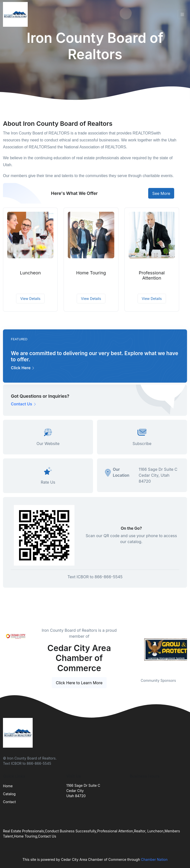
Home (8, 786)
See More (161, 193)
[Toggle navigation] (182, 14)
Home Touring (91, 273)
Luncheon (30, 273)
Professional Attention (152, 276)
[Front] (16, 14)
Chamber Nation (154, 859)
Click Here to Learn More (79, 683)
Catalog (9, 794)
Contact (9, 802)
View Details (30, 299)
